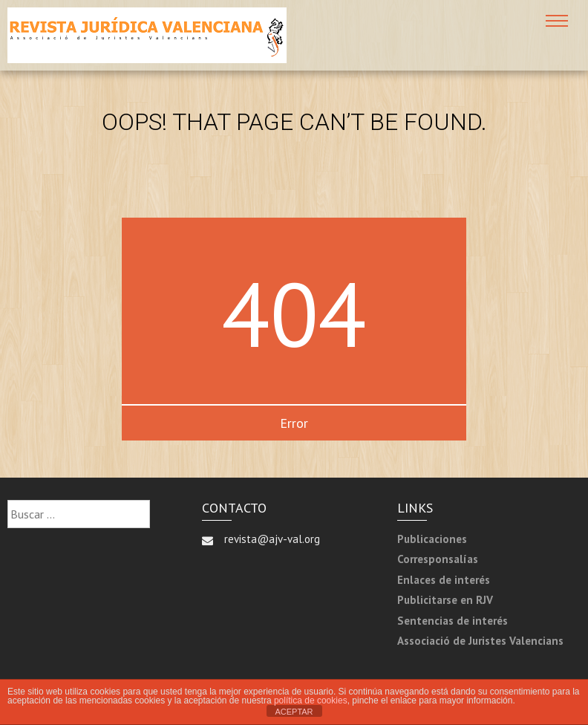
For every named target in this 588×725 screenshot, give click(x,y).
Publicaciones (432, 539)
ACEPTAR (294, 712)
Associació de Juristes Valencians (480, 641)
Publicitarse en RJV (445, 600)
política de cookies (311, 700)
